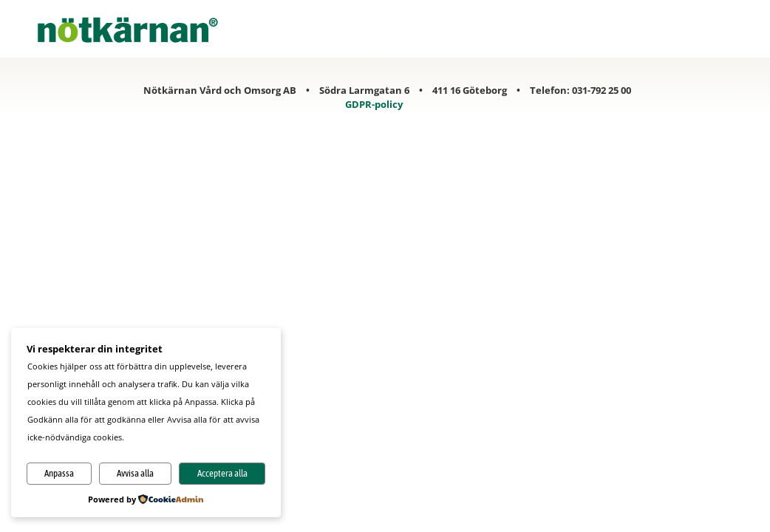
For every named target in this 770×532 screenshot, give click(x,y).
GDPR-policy (374, 104)
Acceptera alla (222, 473)
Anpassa (59, 473)
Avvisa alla (135, 473)
